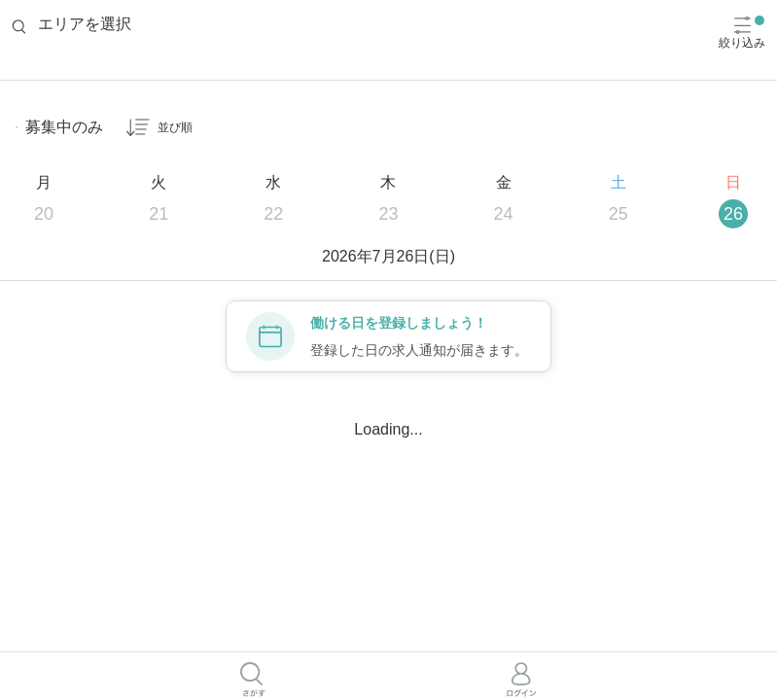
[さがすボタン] (253, 680)
